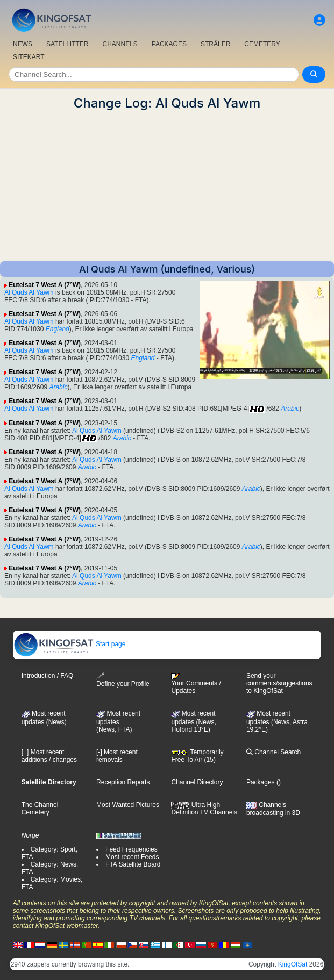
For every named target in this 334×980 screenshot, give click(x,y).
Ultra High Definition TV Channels (204, 809)
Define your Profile (123, 680)
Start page (70, 644)
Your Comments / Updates (196, 684)
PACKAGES (169, 44)
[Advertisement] (167, 186)
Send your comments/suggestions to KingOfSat (279, 683)
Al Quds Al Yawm (29, 292)
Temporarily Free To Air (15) (197, 756)
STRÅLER (215, 44)
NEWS (23, 44)
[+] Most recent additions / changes (49, 756)
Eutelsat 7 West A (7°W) (45, 285)
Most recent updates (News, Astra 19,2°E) (277, 721)
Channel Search (273, 752)
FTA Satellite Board (133, 864)
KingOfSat (293, 964)
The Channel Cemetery (40, 809)
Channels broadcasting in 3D (273, 809)
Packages (261, 782)
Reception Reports (123, 782)
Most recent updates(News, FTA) (118, 721)
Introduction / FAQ (48, 676)
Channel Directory (197, 782)
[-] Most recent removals (117, 756)
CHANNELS (120, 44)
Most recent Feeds (132, 857)
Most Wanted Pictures (128, 805)
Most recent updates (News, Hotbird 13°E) (193, 721)
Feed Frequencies (132, 849)
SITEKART (29, 57)
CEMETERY (262, 44)
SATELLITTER (67, 44)
